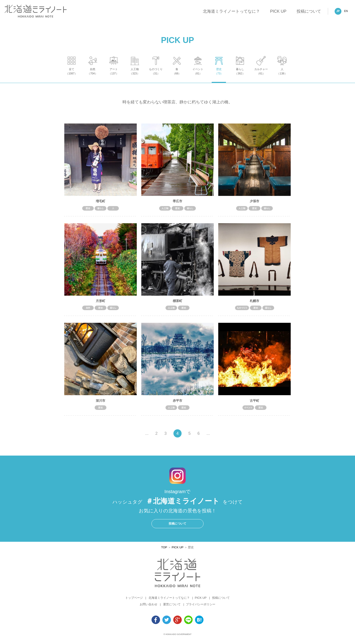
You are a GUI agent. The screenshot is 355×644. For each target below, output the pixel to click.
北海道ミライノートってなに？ (231, 11)
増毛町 (101, 203)
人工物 (135, 76)
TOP (164, 550)
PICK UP (278, 11)
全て (71, 76)
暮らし (240, 76)
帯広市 (177, 203)
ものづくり (156, 76)
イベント (198, 76)
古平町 (254, 403)
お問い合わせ (149, 607)
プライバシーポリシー (201, 607)
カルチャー (261, 76)
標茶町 (177, 303)
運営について (172, 607)
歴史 (219, 76)
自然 (92, 76)
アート (114, 76)
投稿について (309, 11)
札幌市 (254, 303)
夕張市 (254, 203)
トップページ (134, 600)
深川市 (101, 403)
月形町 (101, 303)
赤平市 (177, 403)
